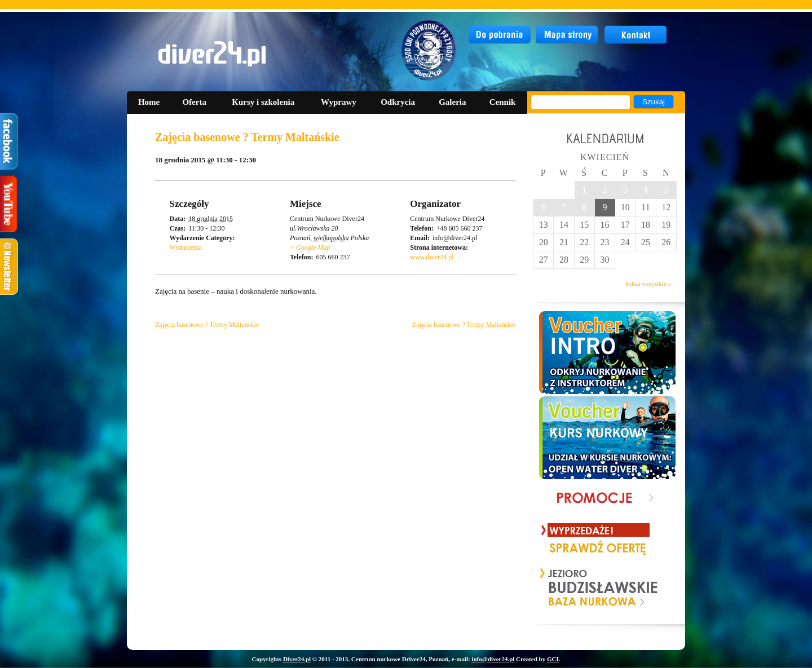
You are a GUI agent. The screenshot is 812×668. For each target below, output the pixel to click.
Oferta (194, 102)
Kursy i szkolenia (263, 102)
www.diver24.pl (432, 257)
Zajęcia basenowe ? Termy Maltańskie (207, 325)
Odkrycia (398, 102)
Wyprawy (339, 102)
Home (149, 102)
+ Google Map (310, 247)
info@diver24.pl (493, 659)
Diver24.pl (297, 659)
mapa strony (568, 35)
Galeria (452, 102)
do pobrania (500, 35)
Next (650, 588)
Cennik (503, 102)
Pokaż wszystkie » (648, 284)
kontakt (636, 35)
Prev (549, 588)
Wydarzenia (186, 247)
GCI (553, 659)
